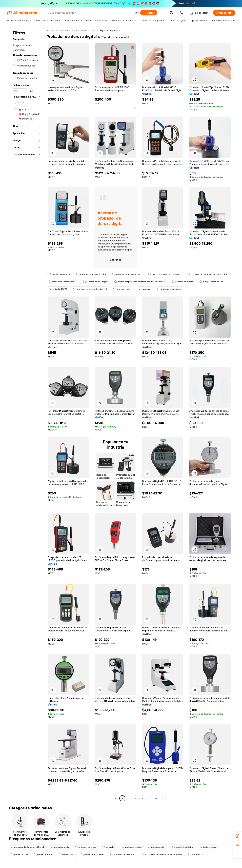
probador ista (156, 847)
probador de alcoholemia (62, 282)
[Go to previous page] (116, 798)
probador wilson (43, 854)
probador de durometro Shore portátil (207, 274)
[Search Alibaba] (90, 13)
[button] (137, 13)
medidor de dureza (59, 274)
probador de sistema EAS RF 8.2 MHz (163, 854)
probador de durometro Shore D (90, 289)
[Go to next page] (163, 798)
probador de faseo (86, 847)
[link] (238, 836)
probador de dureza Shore (126, 274)
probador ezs (67, 854)
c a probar (144, 289)
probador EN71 (197, 854)
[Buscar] (149, 13)
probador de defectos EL (124, 854)
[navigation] (26, 415)
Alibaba (50, 30)
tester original (208, 847)
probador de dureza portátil (91, 274)
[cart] (182, 13)
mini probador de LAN (211, 282)
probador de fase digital (95, 282)
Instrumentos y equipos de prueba (77, 30)
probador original (132, 847)
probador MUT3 (58, 289)
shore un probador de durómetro (164, 274)
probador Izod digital (182, 847)
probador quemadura (169, 289)
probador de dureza (182, 282)
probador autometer (92, 854)
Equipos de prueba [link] (110, 30)
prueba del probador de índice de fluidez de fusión (139, 282)
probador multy (122, 289)
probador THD (19, 854)
